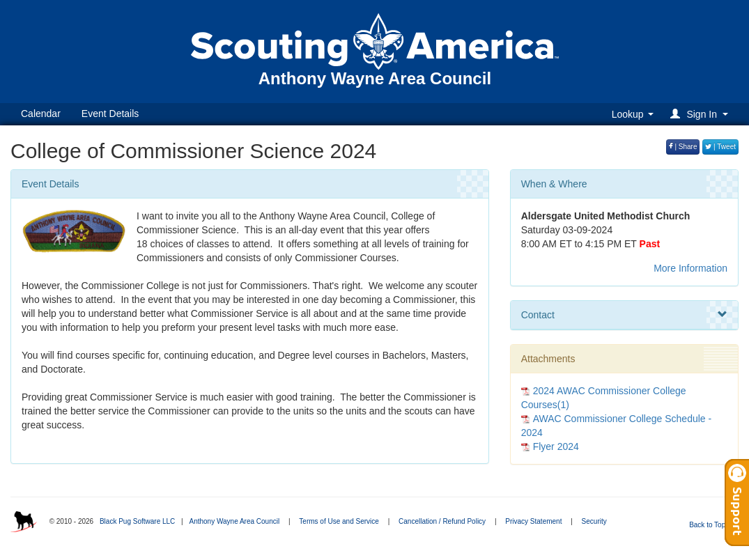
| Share (683, 147)
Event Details (110, 114)
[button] (701, 114)
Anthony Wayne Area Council (234, 521)
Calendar (41, 114)
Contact (624, 315)
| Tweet (720, 147)
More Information (690, 268)
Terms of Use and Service (339, 521)
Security (594, 521)
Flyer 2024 (556, 446)
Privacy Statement (533, 521)
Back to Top (712, 525)
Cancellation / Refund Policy (442, 521)
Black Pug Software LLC (137, 521)
